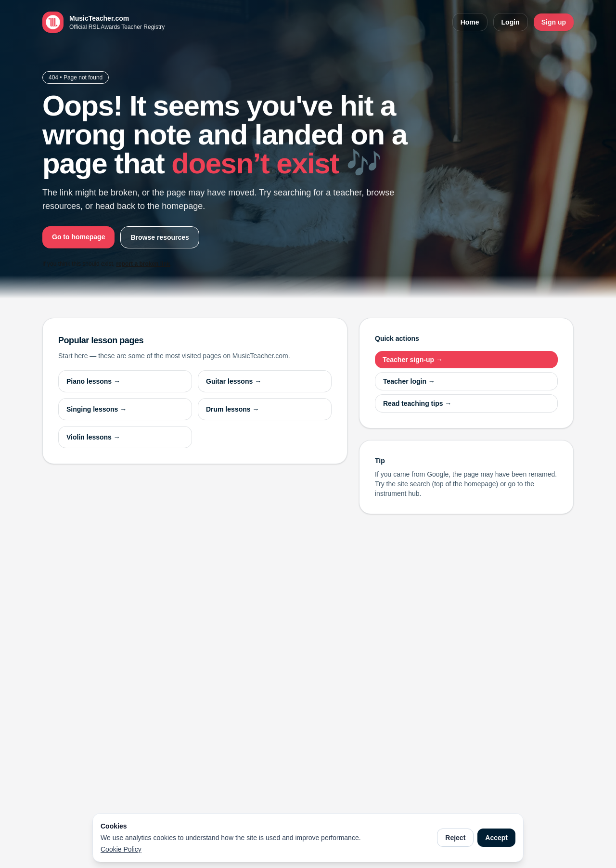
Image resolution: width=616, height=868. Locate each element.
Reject (455, 838)
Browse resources (160, 237)
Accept (496, 838)
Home (470, 22)
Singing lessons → (96, 409)
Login (511, 22)
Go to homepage (78, 237)
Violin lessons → (93, 437)
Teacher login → (409, 381)
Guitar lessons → (234, 381)
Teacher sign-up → (413, 360)
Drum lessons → (232, 409)
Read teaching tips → (417, 403)
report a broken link (143, 264)
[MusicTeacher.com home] (103, 22)
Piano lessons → (93, 381)
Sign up (554, 22)
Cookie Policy (121, 849)
